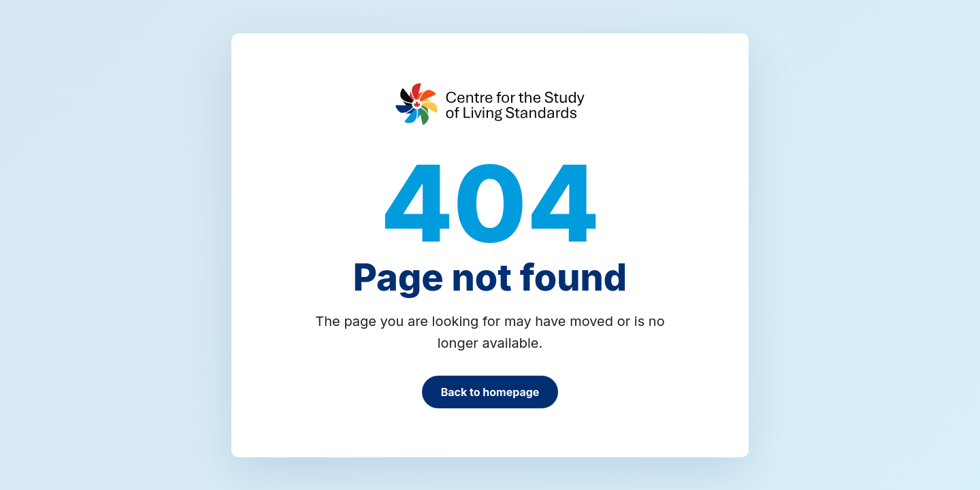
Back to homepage (490, 392)
